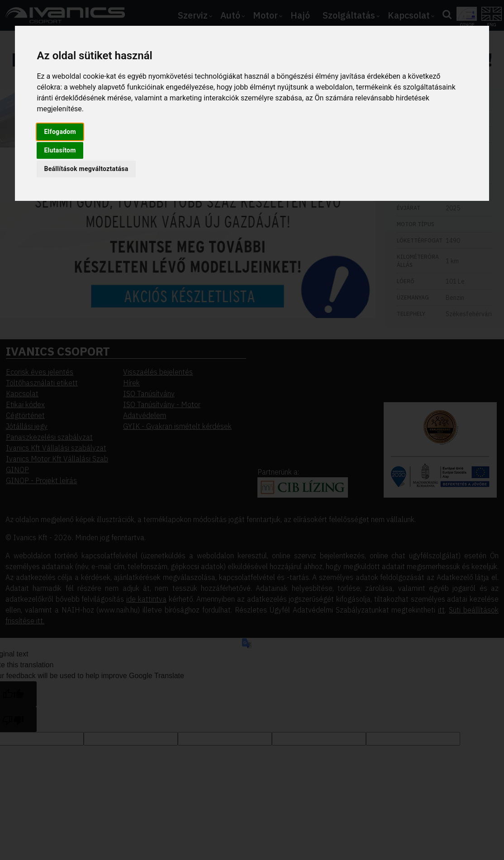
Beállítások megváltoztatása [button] (86, 169)
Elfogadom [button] (60, 132)
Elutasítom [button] (60, 150)
